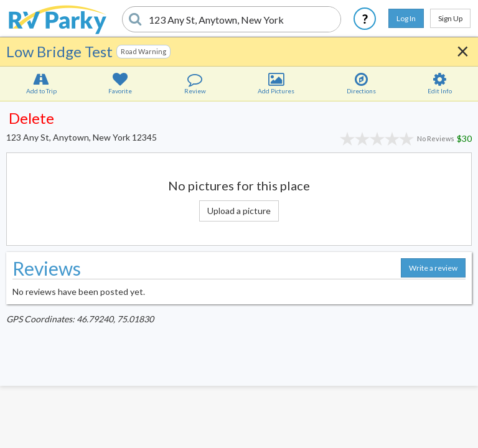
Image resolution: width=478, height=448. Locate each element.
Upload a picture (239, 211)
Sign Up (450, 18)
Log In (406, 18)
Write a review (433, 268)
